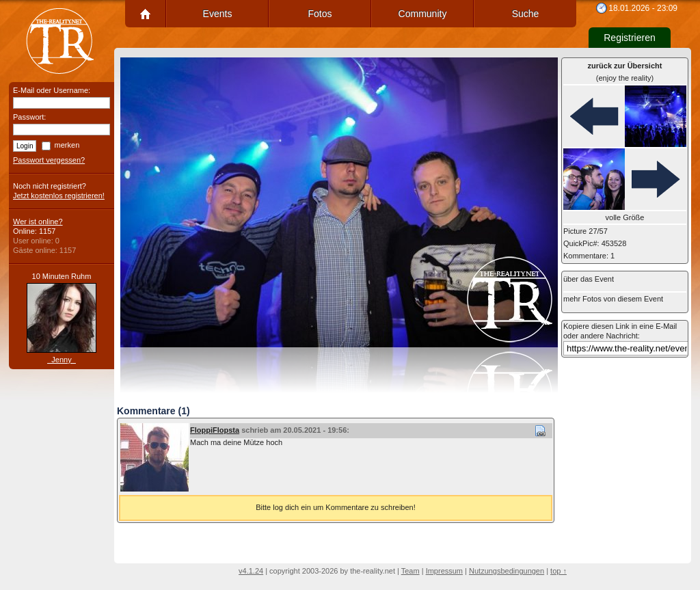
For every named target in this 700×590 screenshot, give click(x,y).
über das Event (589, 279)
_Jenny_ (62, 360)
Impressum (444, 571)
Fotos (320, 14)
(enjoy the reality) (625, 72)
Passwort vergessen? (49, 160)
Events (218, 14)
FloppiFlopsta (215, 430)
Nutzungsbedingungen (507, 571)
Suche (526, 14)
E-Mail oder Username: (52, 90)
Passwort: (29, 117)
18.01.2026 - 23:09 (643, 8)
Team (410, 571)
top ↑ (558, 571)
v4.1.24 (251, 571)
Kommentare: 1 (589, 256)
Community (423, 14)
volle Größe (625, 217)
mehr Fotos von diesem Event (613, 299)
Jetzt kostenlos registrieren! (59, 196)
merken (67, 145)
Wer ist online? (38, 222)
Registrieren (629, 38)
